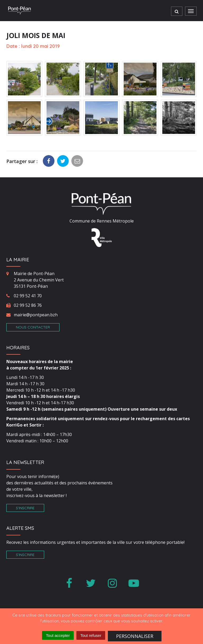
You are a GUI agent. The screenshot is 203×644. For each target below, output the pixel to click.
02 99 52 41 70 (28, 296)
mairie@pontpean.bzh (36, 315)
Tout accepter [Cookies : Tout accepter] (58, 635)
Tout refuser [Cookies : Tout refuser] (91, 635)
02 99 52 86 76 (28, 305)
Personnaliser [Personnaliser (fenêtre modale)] (135, 636)
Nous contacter (33, 327)
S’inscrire (25, 508)
